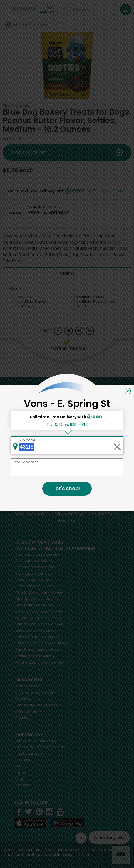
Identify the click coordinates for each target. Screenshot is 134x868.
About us (23, 718)
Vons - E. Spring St (48, 212)
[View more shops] (50, 9)
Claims (67, 273)
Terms (21, 772)
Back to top (67, 382)
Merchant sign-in (30, 711)
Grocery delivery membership (40, 747)
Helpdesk (23, 760)
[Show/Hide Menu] (6, 9)
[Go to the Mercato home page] (24, 8)
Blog (19, 779)
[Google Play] (67, 823)
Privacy (21, 766)
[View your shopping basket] (126, 9)
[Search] (91, 9)
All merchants (27, 686)
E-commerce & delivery (35, 692)
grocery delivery (37, 554)
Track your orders (30, 753)
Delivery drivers (28, 699)
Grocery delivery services (36, 705)
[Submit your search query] (72, 9)
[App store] (30, 823)
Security (22, 785)
